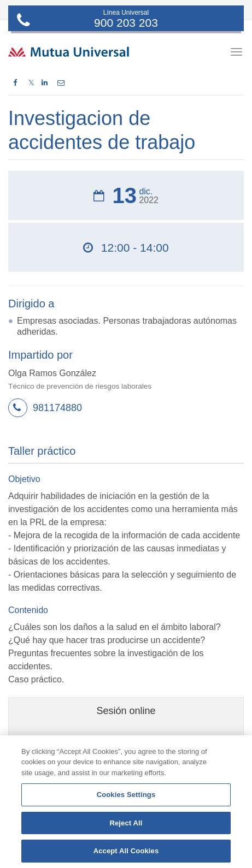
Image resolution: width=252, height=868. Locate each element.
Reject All (126, 823)
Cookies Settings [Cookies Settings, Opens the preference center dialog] (126, 795)
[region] (126, 802)
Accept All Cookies (126, 851)
